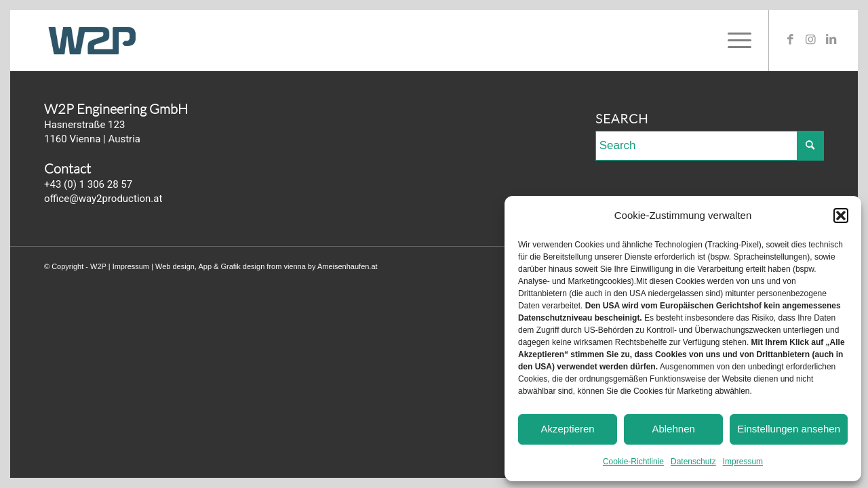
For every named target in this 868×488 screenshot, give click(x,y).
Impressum (743, 462)
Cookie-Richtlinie (633, 462)
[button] (841, 216)
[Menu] (735, 41)
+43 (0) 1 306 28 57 (88, 184)
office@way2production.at (103, 199)
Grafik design (242, 266)
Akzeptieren (567, 429)
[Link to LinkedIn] (831, 40)
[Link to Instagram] (810, 40)
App (205, 266)
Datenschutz (693, 462)
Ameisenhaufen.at (348, 266)
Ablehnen (673, 429)
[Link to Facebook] (790, 40)
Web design (175, 266)
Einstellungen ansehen (789, 429)
